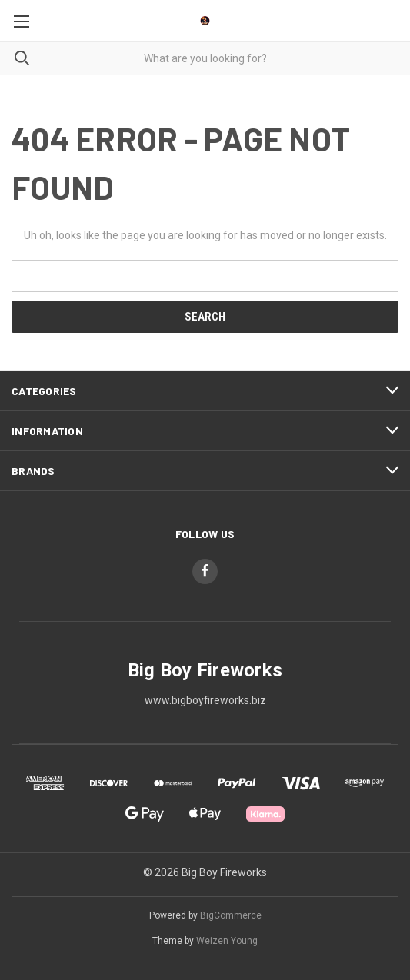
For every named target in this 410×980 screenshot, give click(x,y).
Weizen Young (227, 941)
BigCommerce (231, 915)
